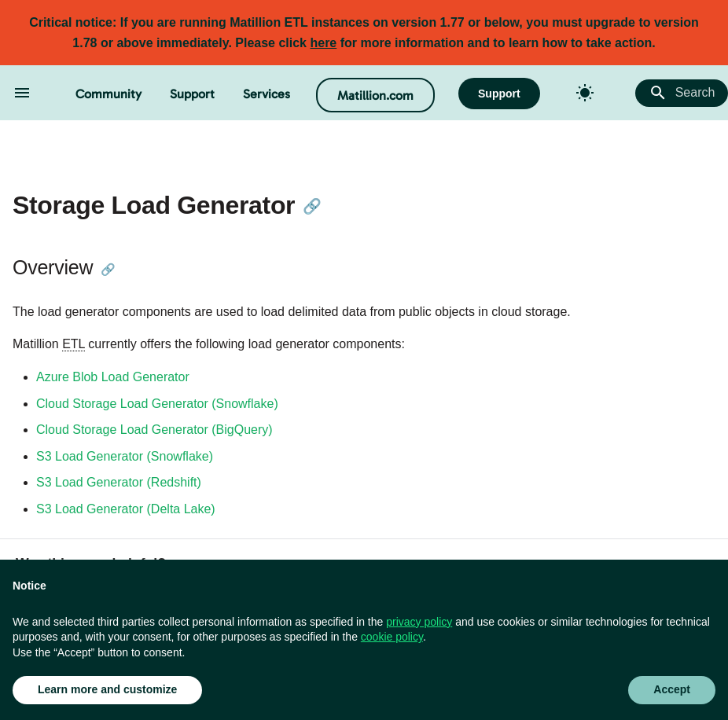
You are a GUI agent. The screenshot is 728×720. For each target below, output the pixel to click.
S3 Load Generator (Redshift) (119, 482)
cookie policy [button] (392, 637)
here (323, 43)
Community (108, 94)
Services (267, 94)
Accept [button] (672, 689)
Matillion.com (375, 96)
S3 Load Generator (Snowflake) (125, 456)
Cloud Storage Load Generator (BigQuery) (154, 430)
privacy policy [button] (419, 622)
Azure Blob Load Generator (113, 377)
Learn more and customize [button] (107, 689)
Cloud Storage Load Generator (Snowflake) (157, 404)
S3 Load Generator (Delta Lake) (126, 509)
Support (192, 94)
